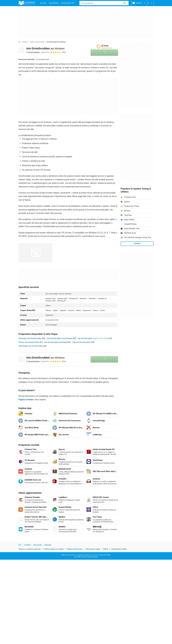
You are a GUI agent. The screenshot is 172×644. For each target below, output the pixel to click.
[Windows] (25, 42)
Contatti (27, 545)
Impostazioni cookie (119, 549)
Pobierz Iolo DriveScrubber (29, 342)
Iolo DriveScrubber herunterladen (60, 338)
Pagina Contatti (26, 400)
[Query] (104, 3)
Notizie (43, 3)
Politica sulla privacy (75, 549)
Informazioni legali (93, 549)
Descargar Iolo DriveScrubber (30, 338)
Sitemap (48, 545)
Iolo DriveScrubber (45, 48)
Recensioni (54, 3)
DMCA (106, 549)
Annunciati (37, 545)
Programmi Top (68, 3)
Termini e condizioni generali (30, 549)
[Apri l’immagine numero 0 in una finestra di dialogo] (35, 253)
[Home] (19, 42)
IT (150, 3)
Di (33, 52)
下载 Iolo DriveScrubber (81, 342)
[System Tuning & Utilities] (37, 42)
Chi (20, 545)
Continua (137, 244)
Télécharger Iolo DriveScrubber (31, 346)
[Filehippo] (27, 3)
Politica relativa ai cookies (54, 549)
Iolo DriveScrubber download (56, 342)
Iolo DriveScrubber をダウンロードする (93, 338)
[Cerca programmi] (125, 3)
